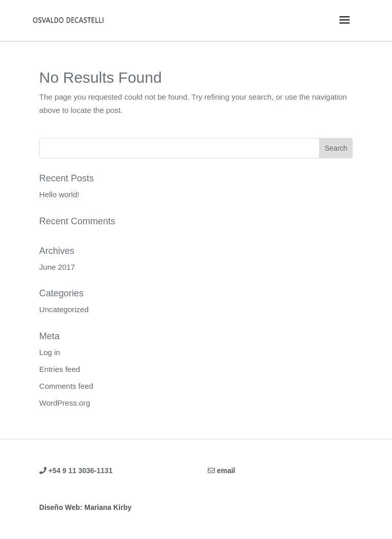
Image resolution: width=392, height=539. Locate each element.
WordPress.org (65, 403)
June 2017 (57, 267)
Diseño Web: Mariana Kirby (85, 507)
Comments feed (66, 386)
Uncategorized (64, 309)
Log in (50, 352)
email (226, 471)
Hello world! (59, 194)
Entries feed (60, 369)
